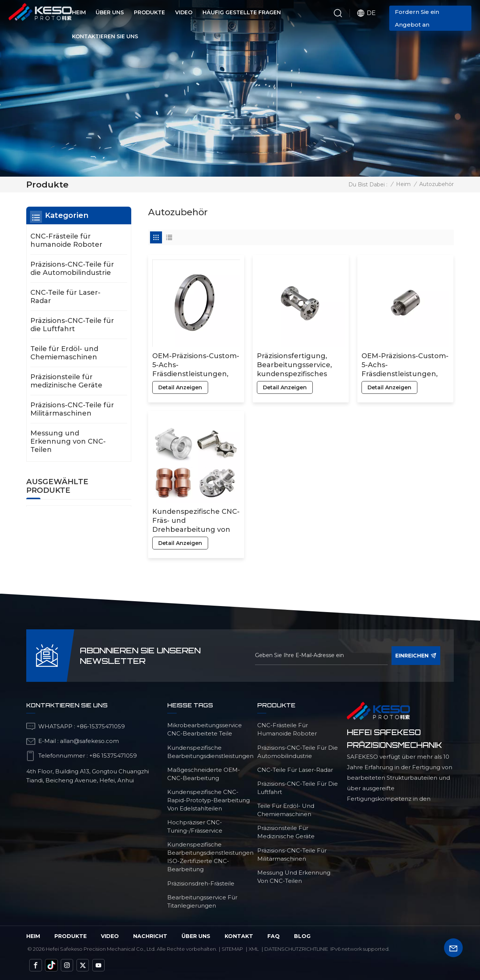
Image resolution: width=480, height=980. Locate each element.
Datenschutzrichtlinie (296, 949)
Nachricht (150, 936)
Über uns (110, 12)
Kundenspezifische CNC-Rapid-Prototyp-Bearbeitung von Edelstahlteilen (208, 800)
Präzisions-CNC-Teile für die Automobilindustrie (72, 269)
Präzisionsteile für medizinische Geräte (66, 381)
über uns (196, 936)
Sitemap (232, 949)
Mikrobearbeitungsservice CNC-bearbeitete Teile (205, 729)
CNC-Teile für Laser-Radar (65, 297)
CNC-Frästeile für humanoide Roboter (66, 240)
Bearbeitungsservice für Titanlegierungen (202, 901)
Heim (79, 12)
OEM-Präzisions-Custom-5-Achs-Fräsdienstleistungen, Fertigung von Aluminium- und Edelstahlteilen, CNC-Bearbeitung (405, 365)
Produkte (149, 12)
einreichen (416, 656)
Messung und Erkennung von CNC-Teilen (68, 441)
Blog (302, 936)
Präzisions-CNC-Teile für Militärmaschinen (72, 409)
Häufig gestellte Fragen (242, 12)
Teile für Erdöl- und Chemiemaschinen (64, 353)
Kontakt (239, 936)
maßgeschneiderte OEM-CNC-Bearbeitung (204, 774)
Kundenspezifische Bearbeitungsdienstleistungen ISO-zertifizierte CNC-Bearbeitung (210, 857)
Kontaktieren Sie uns (105, 36)
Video (184, 12)
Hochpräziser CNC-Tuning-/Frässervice (195, 826)
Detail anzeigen (180, 387)
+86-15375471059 (101, 726)
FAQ (274, 936)
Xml (254, 949)
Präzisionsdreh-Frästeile (201, 883)
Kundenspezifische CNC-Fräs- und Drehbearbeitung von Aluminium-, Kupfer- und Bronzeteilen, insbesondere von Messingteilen (196, 521)
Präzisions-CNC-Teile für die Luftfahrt (72, 325)
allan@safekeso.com (89, 741)
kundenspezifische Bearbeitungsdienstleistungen (210, 752)
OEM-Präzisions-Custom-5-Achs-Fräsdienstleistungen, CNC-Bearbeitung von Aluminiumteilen (196, 365)
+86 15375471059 (113, 756)
